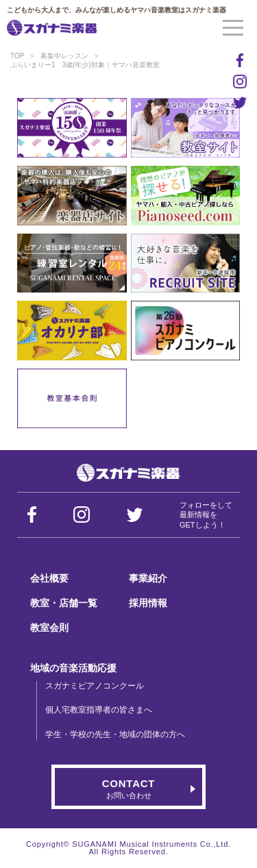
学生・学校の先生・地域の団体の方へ (115, 734)
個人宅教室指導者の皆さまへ (99, 710)
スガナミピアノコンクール (95, 686)
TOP (17, 56)
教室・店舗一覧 (64, 603)
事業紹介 (148, 578)
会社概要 (49, 578)
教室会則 (49, 628)
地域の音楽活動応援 (73, 668)
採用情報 (148, 603)
